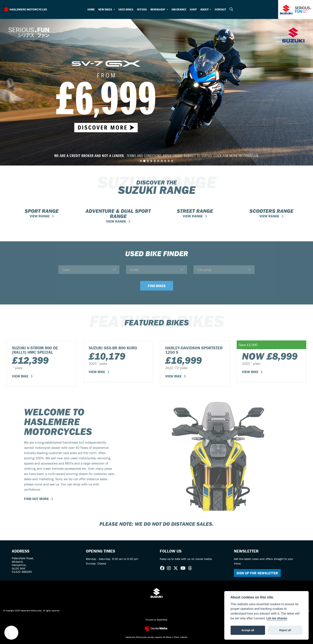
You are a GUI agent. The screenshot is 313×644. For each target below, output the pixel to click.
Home (91, 9)
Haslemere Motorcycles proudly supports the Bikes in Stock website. (157, 637)
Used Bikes (126, 9)
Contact (220, 9)
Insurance (179, 9)
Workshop (158, 9)
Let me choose (277, 618)
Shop (193, 9)
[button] (11, 633)
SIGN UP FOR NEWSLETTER (257, 573)
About (205, 9)
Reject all (285, 630)
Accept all (248, 630)
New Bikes (106, 9)
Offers (142, 9)
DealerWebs (162, 620)
